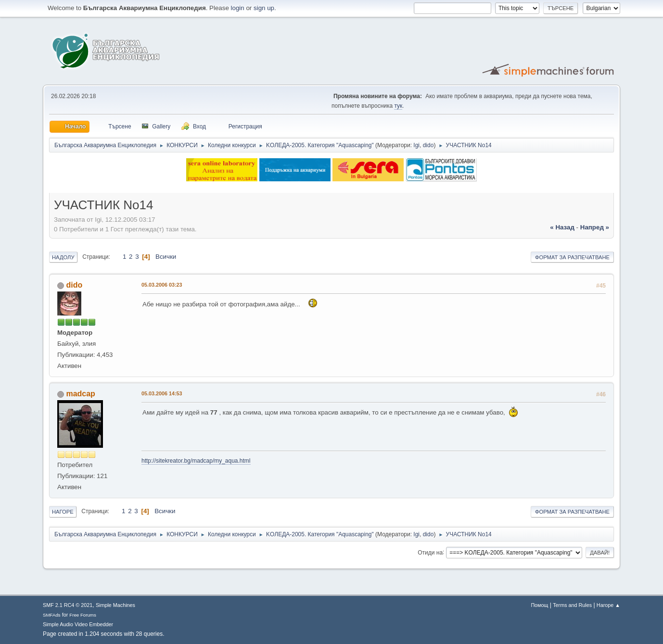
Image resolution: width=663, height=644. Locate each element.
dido (428, 145)
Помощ (539, 605)
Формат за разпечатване (572, 257)
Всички (166, 257)
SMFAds (52, 615)
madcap (80, 394)
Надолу (63, 257)
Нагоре (63, 512)
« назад (562, 227)
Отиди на (430, 552)
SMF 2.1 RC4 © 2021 (68, 605)
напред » (595, 227)
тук (398, 106)
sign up (264, 8)
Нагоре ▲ (608, 605)
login (238, 8)
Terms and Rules (572, 605)
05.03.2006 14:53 (162, 393)
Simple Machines (115, 605)
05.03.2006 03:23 (162, 285)
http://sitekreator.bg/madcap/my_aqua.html (196, 461)
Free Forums (83, 615)
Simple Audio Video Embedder (78, 624)
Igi (416, 145)
